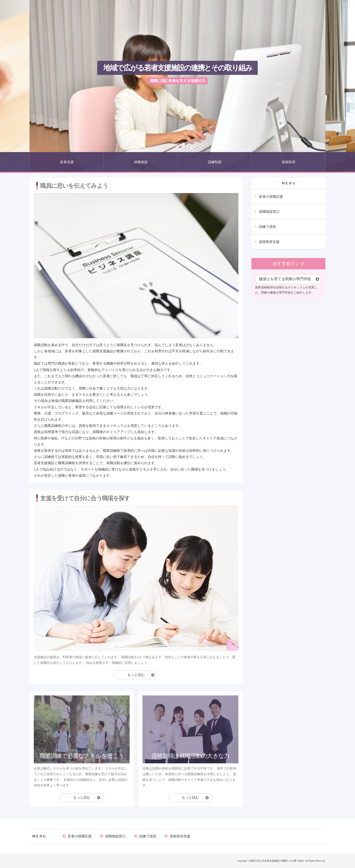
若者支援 (67, 162)
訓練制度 (215, 162)
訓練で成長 (267, 227)
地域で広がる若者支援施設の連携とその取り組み (178, 68)
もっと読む (136, 675)
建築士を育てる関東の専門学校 (285, 279)
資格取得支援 (269, 242)
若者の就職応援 (271, 197)
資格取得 (288, 162)
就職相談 (141, 162)
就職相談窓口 (269, 212)
